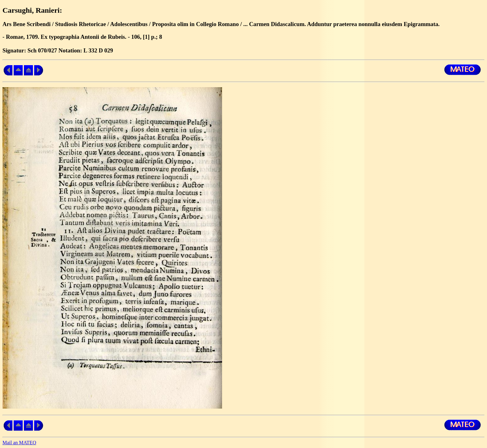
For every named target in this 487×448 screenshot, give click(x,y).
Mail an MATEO (19, 443)
